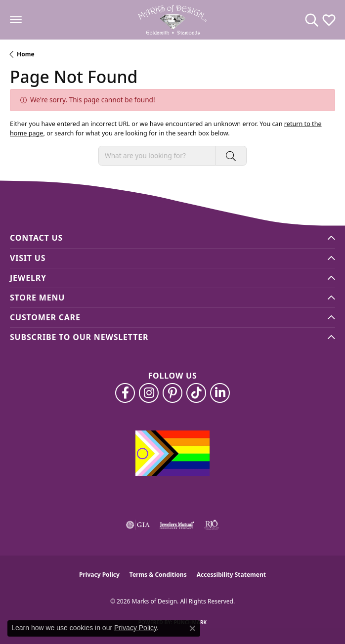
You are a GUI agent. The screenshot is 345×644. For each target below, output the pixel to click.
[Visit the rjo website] (212, 525)
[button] (312, 20)
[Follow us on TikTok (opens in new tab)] (196, 393)
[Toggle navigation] (16, 20)
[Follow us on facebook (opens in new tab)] (125, 393)
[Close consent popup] (192, 628)
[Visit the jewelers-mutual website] (177, 525)
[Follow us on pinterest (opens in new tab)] (172, 393)
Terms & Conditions (158, 575)
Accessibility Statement (231, 575)
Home (26, 54)
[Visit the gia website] (138, 525)
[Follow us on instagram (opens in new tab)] (149, 393)
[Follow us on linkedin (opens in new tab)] (220, 393)
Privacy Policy (99, 575)
